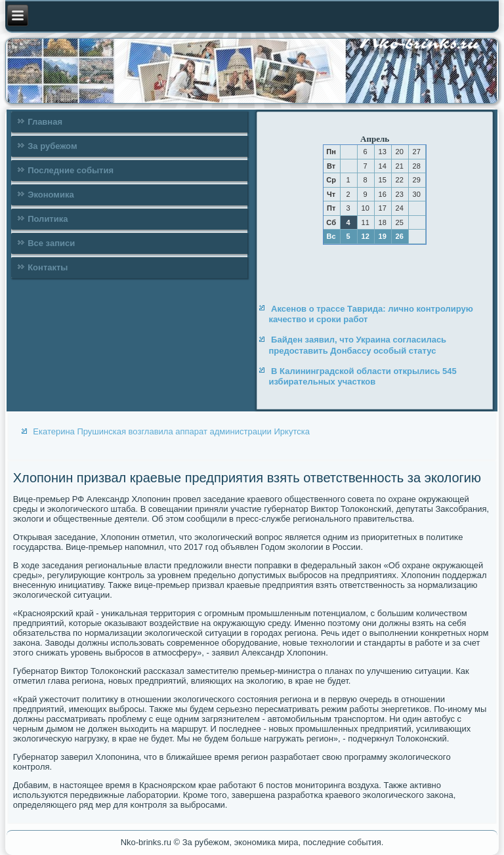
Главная (45, 122)
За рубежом (52, 146)
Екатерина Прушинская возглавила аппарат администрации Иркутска (171, 431)
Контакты (48, 267)
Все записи (51, 243)
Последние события (71, 170)
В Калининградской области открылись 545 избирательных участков (362, 376)
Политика (48, 219)
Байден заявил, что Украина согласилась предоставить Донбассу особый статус (357, 345)
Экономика (51, 195)
